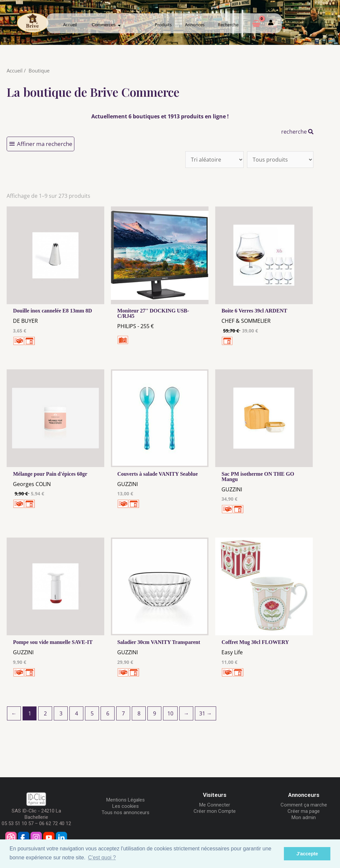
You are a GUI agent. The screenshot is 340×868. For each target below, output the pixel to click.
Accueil (70, 25)
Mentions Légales (126, 800)
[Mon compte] (271, 24)
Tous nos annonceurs (126, 812)
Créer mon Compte (215, 811)
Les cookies (126, 806)
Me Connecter (215, 805)
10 (170, 713)
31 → (206, 713)
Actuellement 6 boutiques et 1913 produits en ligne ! (160, 116)
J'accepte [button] (307, 854)
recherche (297, 132)
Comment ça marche (304, 805)
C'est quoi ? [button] (102, 858)
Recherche (228, 25)
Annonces (195, 25)
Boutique (39, 70)
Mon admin (304, 817)
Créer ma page (304, 811)
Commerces (106, 25)
